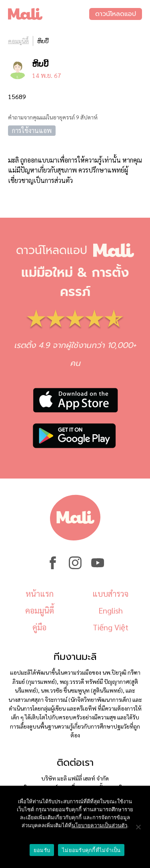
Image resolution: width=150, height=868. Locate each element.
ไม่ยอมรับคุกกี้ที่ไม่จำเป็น (91, 850)
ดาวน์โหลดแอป (116, 14)
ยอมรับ (42, 850)
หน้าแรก (40, 594)
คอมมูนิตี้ (18, 41)
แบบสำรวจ (110, 594)
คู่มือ (39, 627)
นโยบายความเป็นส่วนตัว (99, 825)
